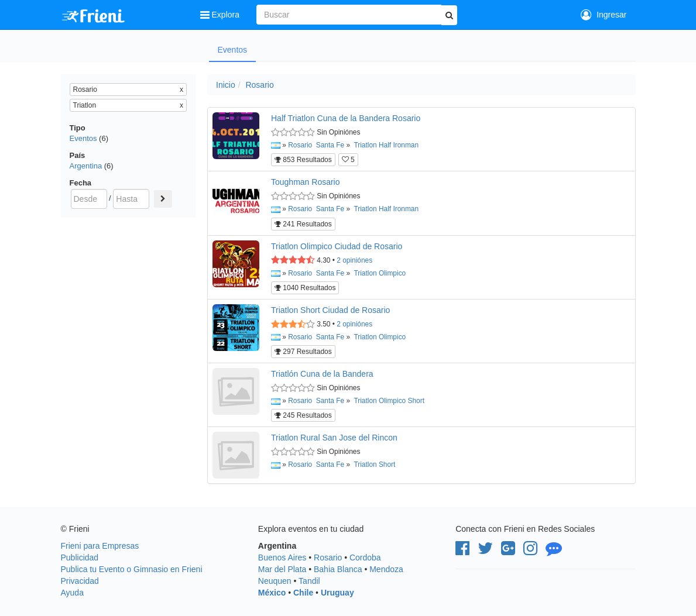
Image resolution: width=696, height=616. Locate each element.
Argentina (86, 166)
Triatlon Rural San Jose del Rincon (334, 438)
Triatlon (365, 145)
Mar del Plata (282, 569)
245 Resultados (303, 415)
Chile (303, 593)
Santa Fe (330, 145)
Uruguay (337, 593)
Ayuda (72, 593)
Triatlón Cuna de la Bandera (322, 374)
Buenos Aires (282, 558)
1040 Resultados (305, 288)
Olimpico (392, 273)
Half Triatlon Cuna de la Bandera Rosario (346, 118)
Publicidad (80, 558)
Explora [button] (221, 15)
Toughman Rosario (306, 182)
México (272, 593)
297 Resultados (303, 352)
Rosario (259, 85)
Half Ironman (399, 145)
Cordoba (365, 558)
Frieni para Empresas (100, 546)
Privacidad (80, 581)
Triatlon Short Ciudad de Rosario (330, 310)
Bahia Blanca (338, 569)
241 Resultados (303, 224)
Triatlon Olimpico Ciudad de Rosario (337, 246)
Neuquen (275, 581)
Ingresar (604, 15)
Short (416, 401)
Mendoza (386, 569)
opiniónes (354, 260)
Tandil (309, 581)
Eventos (233, 50)
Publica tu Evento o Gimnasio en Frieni (132, 569)
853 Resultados (303, 160)
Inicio (226, 85)
